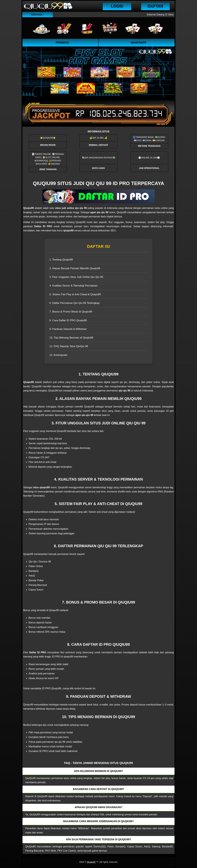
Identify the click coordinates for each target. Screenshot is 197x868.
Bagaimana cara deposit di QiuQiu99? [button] (98, 789)
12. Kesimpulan (58, 355)
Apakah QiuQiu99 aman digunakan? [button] (98, 807)
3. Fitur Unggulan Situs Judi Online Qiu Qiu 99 (76, 277)
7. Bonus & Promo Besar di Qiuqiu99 (71, 312)
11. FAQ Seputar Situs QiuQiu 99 (69, 346)
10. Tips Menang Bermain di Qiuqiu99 (71, 338)
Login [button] (117, 6)
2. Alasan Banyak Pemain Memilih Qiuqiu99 (75, 268)
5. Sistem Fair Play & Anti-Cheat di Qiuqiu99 (75, 294)
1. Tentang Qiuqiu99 (61, 260)
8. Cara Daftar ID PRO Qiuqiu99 (68, 320)
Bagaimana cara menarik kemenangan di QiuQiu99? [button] (98, 821)
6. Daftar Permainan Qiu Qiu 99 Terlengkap (74, 303)
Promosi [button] (62, 43)
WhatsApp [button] (139, 43)
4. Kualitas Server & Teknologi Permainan (73, 286)
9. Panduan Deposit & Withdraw (68, 329)
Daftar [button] (156, 6)
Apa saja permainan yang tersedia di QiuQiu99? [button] (99, 839)
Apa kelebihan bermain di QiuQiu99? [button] (98, 771)
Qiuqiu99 (91, 862)
